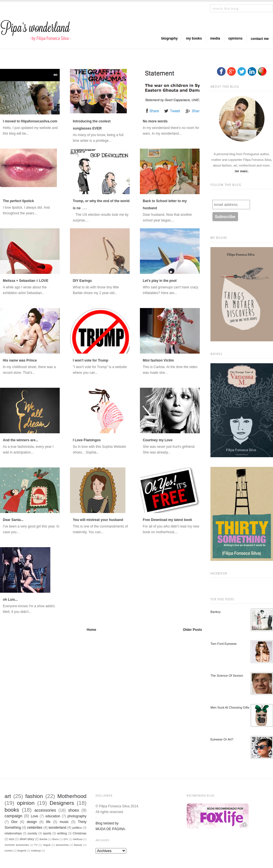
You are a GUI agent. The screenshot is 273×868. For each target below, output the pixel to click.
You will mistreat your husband (98, 520)
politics (77, 828)
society (32, 833)
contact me (260, 39)
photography (77, 816)
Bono (55, 839)
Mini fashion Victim (158, 360)
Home (91, 630)
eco (12, 839)
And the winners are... (21, 440)
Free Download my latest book (167, 520)
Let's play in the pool (160, 281)
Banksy (216, 612)
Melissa (78, 839)
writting (62, 833)
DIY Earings (82, 281)
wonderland (57, 828)
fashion (34, 796)
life (48, 822)
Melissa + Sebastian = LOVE (26, 281)
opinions (235, 38)
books (12, 810)
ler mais (241, 171)
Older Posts (192, 630)
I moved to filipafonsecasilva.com (30, 121)
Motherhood (72, 796)
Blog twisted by (107, 823)
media (215, 38)
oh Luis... (10, 600)
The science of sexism (227, 676)
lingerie (22, 850)
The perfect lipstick (18, 201)
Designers (62, 803)
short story (27, 839)
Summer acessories (17, 845)
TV (36, 845)
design (32, 822)
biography (169, 38)
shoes (74, 810)
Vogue (46, 845)
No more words (155, 121)
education (53, 816)
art (8, 796)
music (64, 822)
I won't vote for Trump (91, 360)
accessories (45, 810)
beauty (78, 845)
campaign (13, 816)
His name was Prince (20, 360)
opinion (26, 803)
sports (47, 833)
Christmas (79, 833)
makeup (36, 850)
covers (9, 850)
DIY (66, 839)
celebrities (35, 828)
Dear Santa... (13, 520)
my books (194, 38)
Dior (15, 822)
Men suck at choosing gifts (230, 707)
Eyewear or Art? (222, 739)
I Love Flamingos (87, 440)
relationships (13, 833)
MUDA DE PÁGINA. (111, 829)
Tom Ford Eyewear (224, 644)
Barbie (44, 839)
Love (34, 816)
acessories (62, 845)
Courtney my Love (158, 440)
